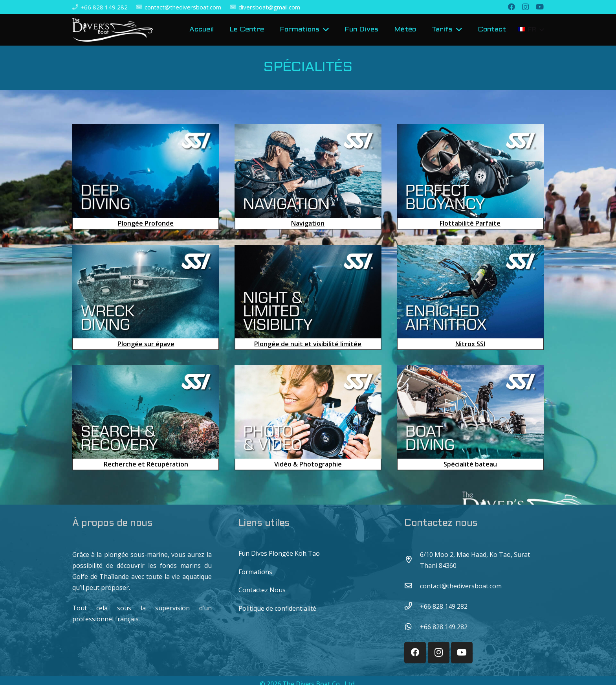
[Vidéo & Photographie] (308, 418)
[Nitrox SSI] (470, 298)
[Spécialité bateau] (470, 418)
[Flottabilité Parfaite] (470, 177)
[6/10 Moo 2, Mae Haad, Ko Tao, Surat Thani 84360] (412, 560)
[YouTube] (540, 7)
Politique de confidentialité (277, 608)
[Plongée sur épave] (146, 298)
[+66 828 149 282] (412, 606)
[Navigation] (308, 177)
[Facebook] (511, 7)
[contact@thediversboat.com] (412, 586)
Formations (255, 572)
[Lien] (113, 30)
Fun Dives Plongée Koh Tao (279, 553)
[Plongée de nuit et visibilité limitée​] (308, 298)
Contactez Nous (262, 590)
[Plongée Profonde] (146, 177)
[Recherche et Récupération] (146, 418)
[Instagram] (525, 7)
